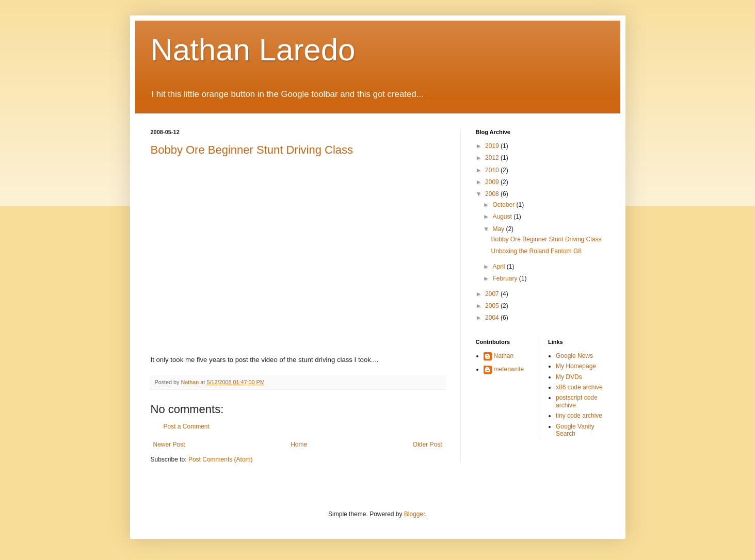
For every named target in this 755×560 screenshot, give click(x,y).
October (504, 205)
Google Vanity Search (575, 430)
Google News (574, 356)
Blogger (415, 514)
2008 (493, 194)
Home (299, 444)
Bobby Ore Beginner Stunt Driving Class (252, 150)
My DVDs (569, 377)
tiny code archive (579, 416)
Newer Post (169, 444)
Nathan (504, 356)
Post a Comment (187, 426)
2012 (493, 158)
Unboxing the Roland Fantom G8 (536, 251)
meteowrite (509, 369)
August (503, 217)
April (499, 267)
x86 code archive (579, 387)
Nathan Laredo (253, 50)
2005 (493, 306)
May (499, 229)
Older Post (428, 444)
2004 (493, 318)
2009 (493, 182)
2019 (493, 146)
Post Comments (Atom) (221, 459)
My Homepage (576, 366)
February (505, 278)
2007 (493, 294)
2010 (493, 170)
